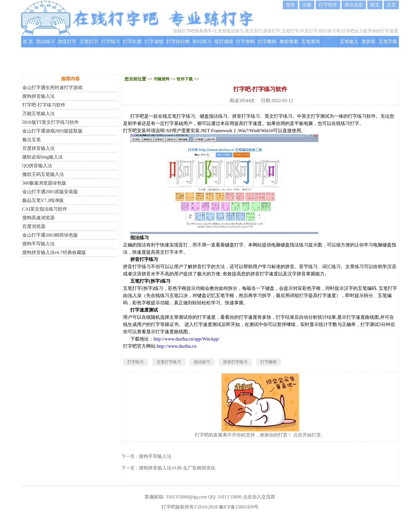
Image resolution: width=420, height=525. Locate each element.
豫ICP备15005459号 (239, 507)
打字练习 (111, 42)
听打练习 (202, 42)
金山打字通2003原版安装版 (50, 192)
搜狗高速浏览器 (38, 218)
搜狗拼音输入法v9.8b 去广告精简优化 (177, 468)
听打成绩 (224, 42)
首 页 (28, 42)
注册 (307, 5)
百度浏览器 (34, 226)
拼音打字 (67, 42)
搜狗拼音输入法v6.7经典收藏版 (54, 252)
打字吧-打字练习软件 (44, 105)
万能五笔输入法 (38, 114)
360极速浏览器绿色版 (44, 183)
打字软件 (328, 5)
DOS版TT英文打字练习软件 (51, 122)
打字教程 (267, 42)
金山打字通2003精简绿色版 (50, 235)
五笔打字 (89, 42)
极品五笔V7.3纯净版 (43, 200)
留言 (375, 5)
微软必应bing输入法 (43, 157)
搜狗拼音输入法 (38, 96)
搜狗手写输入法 (38, 244)
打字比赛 (132, 42)
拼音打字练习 (235, 362)
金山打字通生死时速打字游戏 (52, 87)
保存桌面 (354, 5)
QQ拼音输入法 (37, 166)
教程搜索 (289, 42)
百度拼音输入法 (38, 148)
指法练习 (45, 42)
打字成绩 (154, 42)
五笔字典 (388, 42)
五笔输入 (349, 42)
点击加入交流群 (259, 497)
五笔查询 (311, 42)
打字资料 (245, 42)
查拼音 (368, 42)
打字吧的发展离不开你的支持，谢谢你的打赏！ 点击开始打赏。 (260, 435)
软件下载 (185, 79)
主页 (391, 5)
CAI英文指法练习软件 (45, 209)
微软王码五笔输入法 (43, 174)
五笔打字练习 (169, 362)
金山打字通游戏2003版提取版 (52, 131)
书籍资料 (162, 79)
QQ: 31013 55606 (225, 497)
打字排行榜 (178, 42)
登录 (290, 5)
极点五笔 (32, 140)
